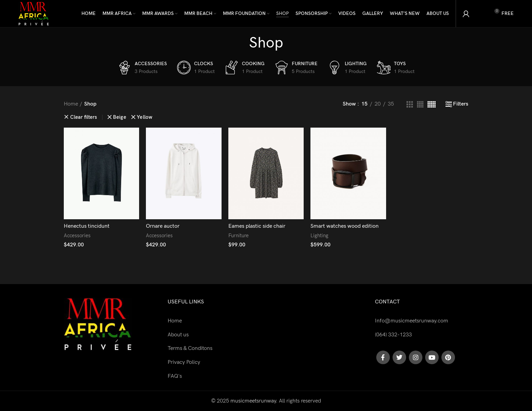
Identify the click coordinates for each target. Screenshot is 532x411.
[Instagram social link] (416, 357)
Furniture (239, 236)
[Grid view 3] (410, 104)
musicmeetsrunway (253, 401)
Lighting (319, 236)
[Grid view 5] (432, 104)
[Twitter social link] (399, 357)
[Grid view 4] (420, 104)
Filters (461, 104)
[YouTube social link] (432, 357)
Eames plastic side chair (257, 226)
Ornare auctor (163, 226)
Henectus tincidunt (87, 226)
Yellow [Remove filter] (145, 117)
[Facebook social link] (383, 357)
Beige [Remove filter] (120, 117)
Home (71, 104)
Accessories (77, 236)
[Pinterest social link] (448, 357)
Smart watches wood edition (345, 226)
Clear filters (84, 117)
